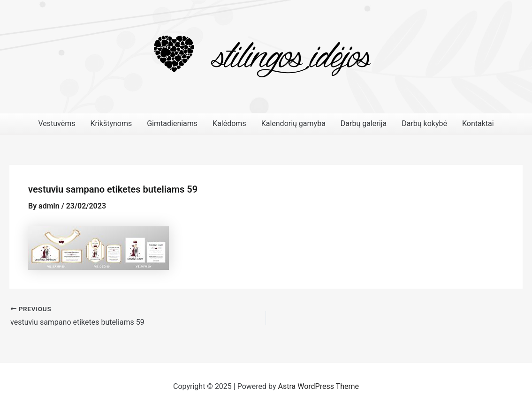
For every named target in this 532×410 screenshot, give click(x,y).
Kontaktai (478, 123)
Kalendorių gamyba (293, 123)
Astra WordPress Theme (319, 386)
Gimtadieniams (172, 123)
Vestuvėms (57, 123)
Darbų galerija (364, 123)
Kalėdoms (229, 123)
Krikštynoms (111, 123)
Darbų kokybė (424, 123)
